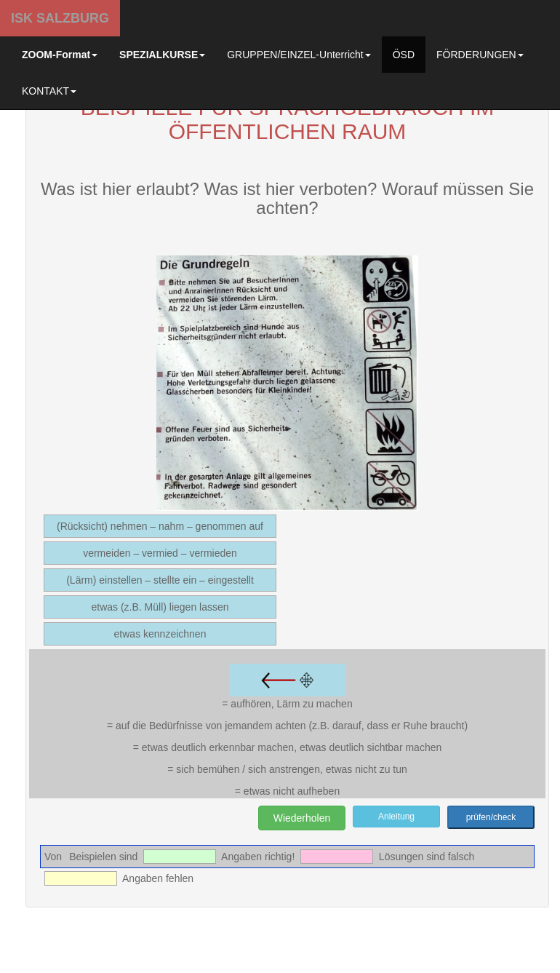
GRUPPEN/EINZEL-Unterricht (299, 55)
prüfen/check (491, 817)
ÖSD (404, 55)
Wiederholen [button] (302, 818)
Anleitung (396, 817)
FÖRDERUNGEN (480, 55)
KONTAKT (49, 91)
